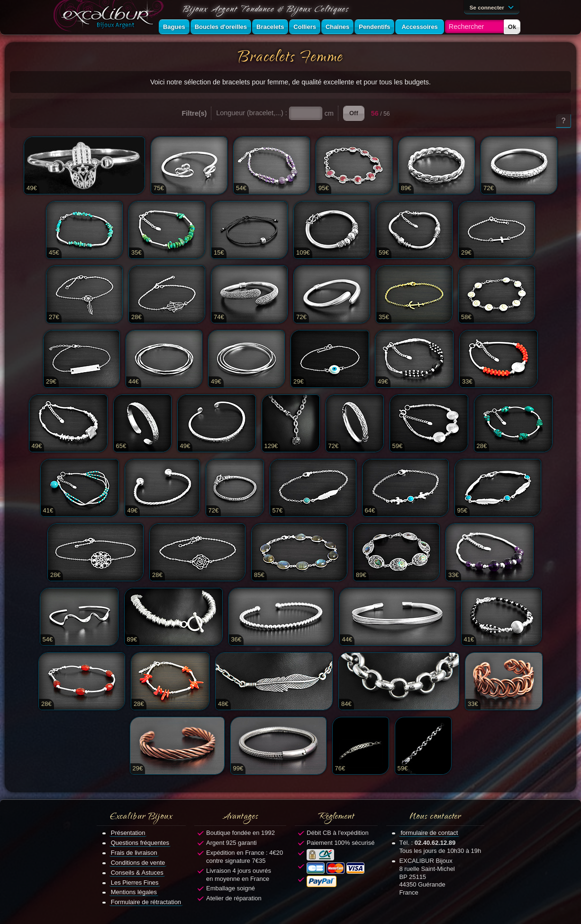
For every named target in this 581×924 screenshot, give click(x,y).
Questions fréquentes (140, 843)
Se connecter (493, 7)
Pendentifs (374, 27)
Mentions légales (134, 892)
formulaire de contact (429, 833)
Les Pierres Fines (135, 883)
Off (354, 113)
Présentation (128, 833)
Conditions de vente (138, 863)
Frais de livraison (134, 853)
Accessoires (419, 27)
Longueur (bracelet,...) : (252, 113)
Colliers (305, 27)
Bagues (174, 27)
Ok (512, 27)
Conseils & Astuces (137, 873)
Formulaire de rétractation (146, 902)
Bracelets (270, 27)
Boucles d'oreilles (221, 27)
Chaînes (337, 27)
